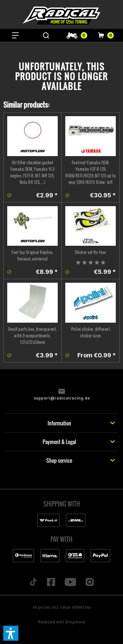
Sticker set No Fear (91, 252)
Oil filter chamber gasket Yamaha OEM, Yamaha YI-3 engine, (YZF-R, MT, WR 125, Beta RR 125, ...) (32, 172)
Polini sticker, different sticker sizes (91, 332)
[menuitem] (15, 35)
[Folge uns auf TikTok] (33, 582)
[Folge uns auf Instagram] (90, 582)
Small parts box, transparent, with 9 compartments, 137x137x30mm (32, 336)
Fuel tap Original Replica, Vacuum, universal (32, 255)
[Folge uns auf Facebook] (51, 582)
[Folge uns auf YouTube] (70, 582)
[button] (11, 633)
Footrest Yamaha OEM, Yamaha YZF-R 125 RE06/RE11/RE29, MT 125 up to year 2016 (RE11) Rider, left (91, 172)
